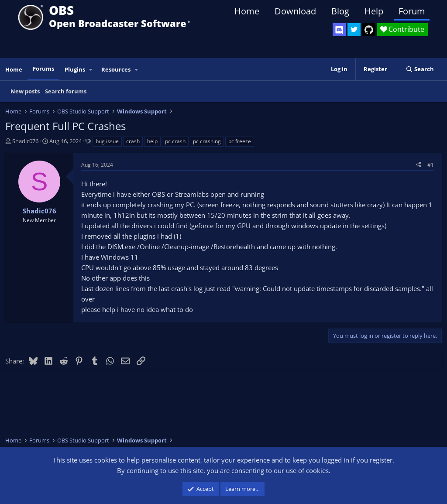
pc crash (175, 141)
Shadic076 (25, 141)
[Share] (419, 165)
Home (247, 11)
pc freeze (240, 141)
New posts (25, 91)
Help (374, 11)
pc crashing (207, 141)
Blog (340, 11)
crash (133, 141)
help (152, 141)
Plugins (75, 69)
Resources (116, 69)
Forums (43, 69)
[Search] (420, 69)
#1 (431, 165)
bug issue (107, 141)
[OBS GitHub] (369, 30)
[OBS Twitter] (354, 30)
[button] (91, 70)
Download (295, 11)
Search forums (66, 91)
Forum (412, 11)
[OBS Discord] (339, 30)
